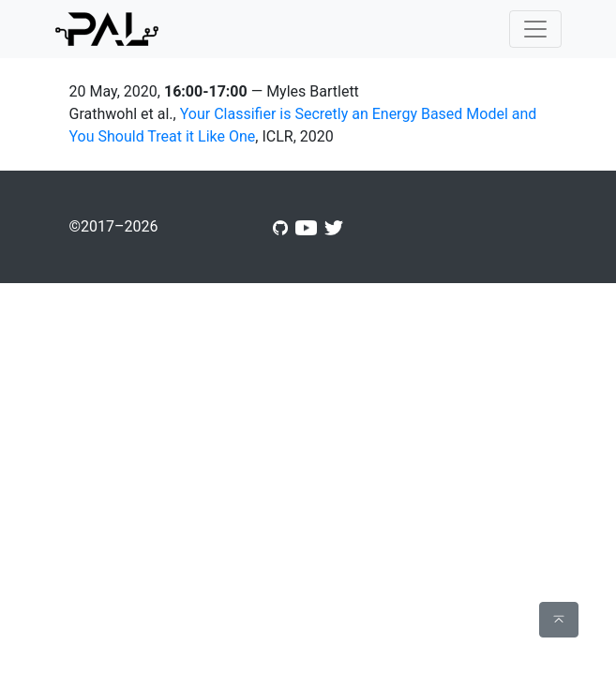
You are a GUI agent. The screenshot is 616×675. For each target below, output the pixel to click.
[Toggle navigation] (535, 29)
